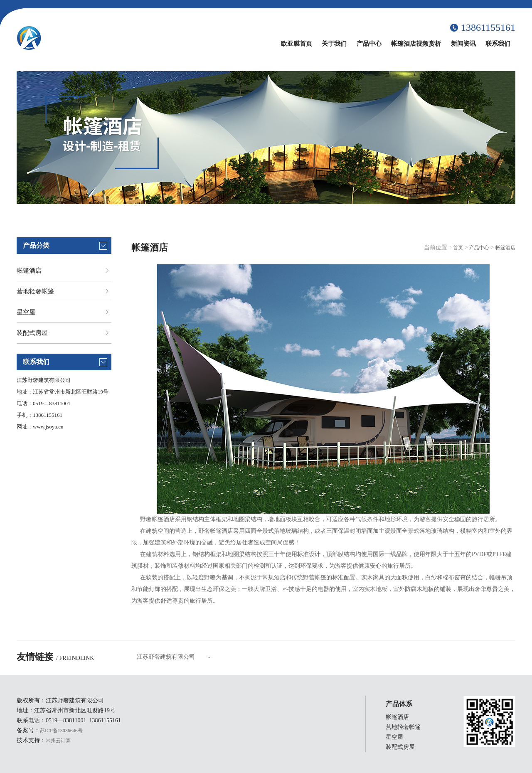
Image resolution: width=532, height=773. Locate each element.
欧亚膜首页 (297, 44)
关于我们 (334, 44)
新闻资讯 (463, 44)
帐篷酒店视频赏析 (416, 44)
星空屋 (26, 312)
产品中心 (369, 44)
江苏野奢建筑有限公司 (166, 657)
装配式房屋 (32, 333)
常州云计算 (58, 741)
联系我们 (498, 44)
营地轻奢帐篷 (35, 291)
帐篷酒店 (29, 271)
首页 (458, 248)
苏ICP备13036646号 (61, 731)
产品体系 (399, 704)
